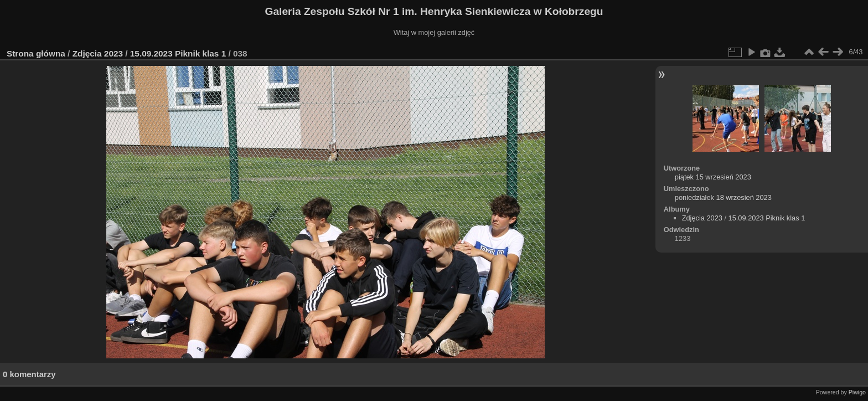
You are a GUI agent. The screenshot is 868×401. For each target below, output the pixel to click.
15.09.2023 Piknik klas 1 (178, 53)
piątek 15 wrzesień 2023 (713, 177)
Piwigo (857, 392)
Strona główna (36, 53)
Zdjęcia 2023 (98, 53)
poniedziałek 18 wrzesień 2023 (723, 197)
